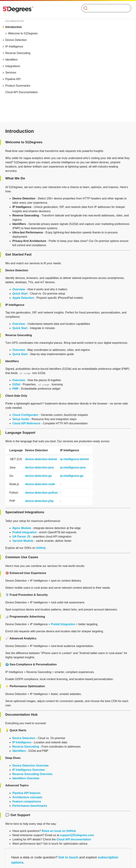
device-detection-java (39, 467)
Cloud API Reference (26, 423)
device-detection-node (40, 484)
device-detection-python (41, 493)
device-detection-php (39, 501)
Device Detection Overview (31, 766)
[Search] (105, 8)
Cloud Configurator (25, 415)
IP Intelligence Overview (29, 770)
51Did (16, 384)
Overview (19, 289)
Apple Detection (23, 298)
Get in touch (68, 857)
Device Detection (24, 738)
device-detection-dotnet (41, 459)
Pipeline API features (26, 793)
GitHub (41, 548)
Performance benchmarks (30, 806)
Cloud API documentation (74, 839)
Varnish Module (23, 541)
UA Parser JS (21, 537)
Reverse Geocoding (26, 747)
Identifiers (19, 751)
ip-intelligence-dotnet (74, 459)
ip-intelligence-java (73, 467)
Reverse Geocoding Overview (32, 774)
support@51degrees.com (77, 835)
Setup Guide (21, 419)
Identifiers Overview (26, 778)
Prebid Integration (25, 532)
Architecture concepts (27, 797)
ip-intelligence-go (72, 476)
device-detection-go (38, 476)
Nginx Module (22, 528)
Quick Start (20, 294)
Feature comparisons (27, 801)
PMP (15, 389)
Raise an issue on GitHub (59, 831)
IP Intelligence (22, 742)
